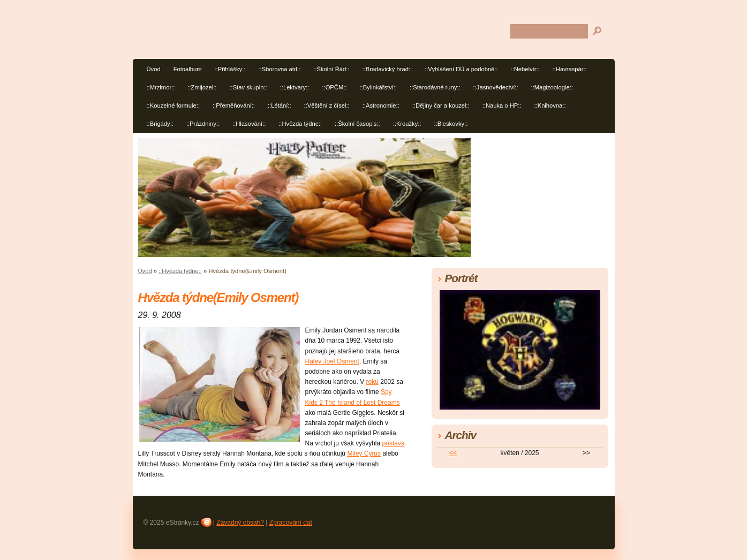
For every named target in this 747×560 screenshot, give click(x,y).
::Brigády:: (160, 124)
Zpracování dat (291, 523)
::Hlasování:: (249, 124)
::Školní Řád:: (331, 69)
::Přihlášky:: (230, 69)
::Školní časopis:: (357, 124)
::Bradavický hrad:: (387, 69)
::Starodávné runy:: (435, 87)
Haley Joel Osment (332, 361)
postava (394, 443)
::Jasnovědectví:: (496, 87)
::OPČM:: (334, 87)
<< (453, 453)
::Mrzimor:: (161, 87)
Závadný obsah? (240, 523)
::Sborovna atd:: (279, 69)
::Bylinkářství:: (378, 87)
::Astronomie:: (381, 105)
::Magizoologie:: (552, 87)
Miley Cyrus (364, 453)
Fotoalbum (188, 69)
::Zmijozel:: (202, 87)
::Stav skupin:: (248, 87)
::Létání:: (280, 105)
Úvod (154, 69)
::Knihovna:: (550, 105)
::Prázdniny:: (203, 124)
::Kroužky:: (407, 124)
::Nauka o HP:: (502, 105)
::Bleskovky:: (451, 124)
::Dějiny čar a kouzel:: (441, 105)
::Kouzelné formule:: (173, 105)
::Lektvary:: (295, 87)
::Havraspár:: (570, 69)
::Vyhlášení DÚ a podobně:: (461, 69)
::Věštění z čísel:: (327, 105)
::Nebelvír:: (525, 69)
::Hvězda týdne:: (300, 124)
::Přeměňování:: (234, 105)
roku (372, 382)
